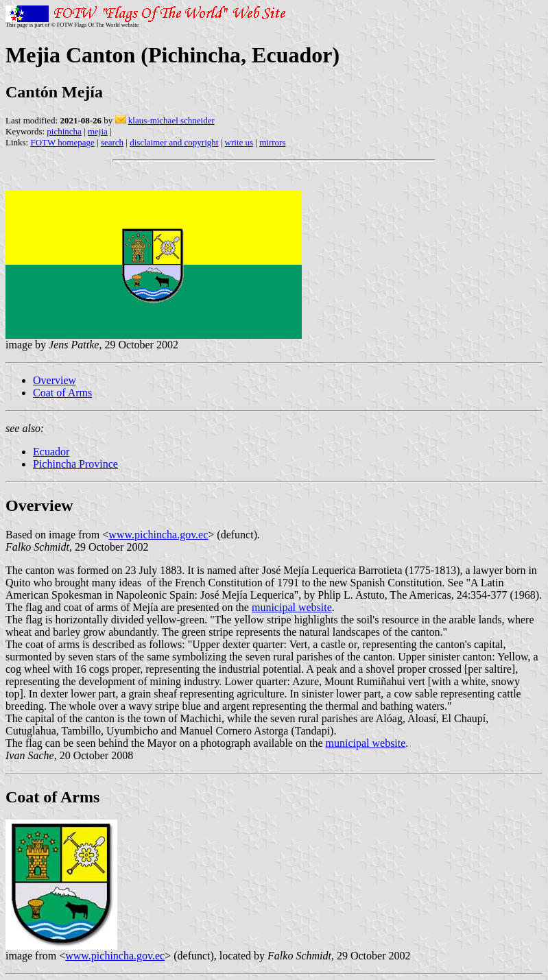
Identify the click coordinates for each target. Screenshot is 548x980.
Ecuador (51, 452)
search (112, 142)
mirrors (272, 142)
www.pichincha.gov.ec (158, 535)
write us (239, 142)
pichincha (64, 131)
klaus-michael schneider (171, 120)
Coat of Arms (62, 393)
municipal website (292, 607)
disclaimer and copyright (174, 142)
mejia (98, 131)
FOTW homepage (62, 142)
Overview (55, 380)
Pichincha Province (75, 464)
